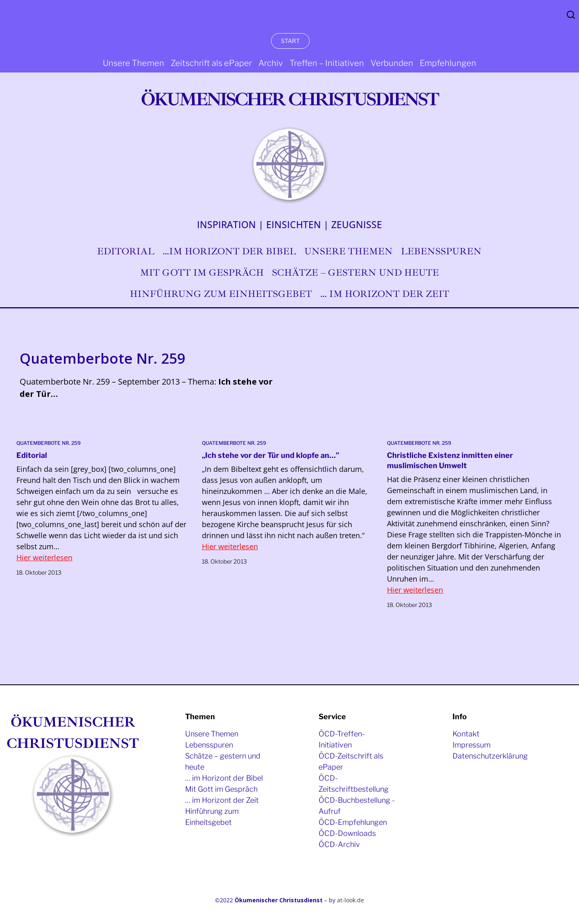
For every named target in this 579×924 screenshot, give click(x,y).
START (290, 41)
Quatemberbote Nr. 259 (49, 443)
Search (571, 15)
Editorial (32, 455)
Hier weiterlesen (44, 557)
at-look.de (351, 900)
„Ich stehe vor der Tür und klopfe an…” (270, 455)
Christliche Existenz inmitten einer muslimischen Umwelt (450, 460)
